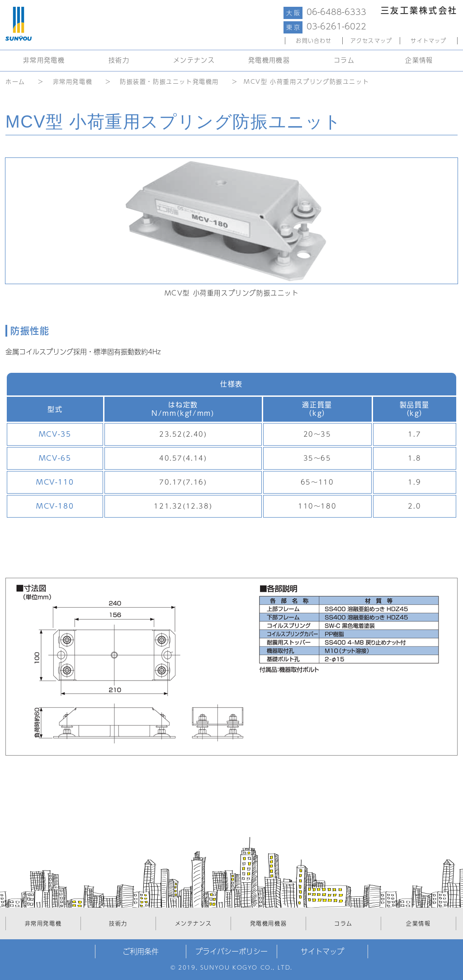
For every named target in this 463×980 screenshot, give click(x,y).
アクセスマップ (371, 41)
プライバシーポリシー (231, 951)
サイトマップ (428, 41)
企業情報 (419, 60)
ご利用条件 (141, 951)
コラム (344, 60)
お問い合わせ (314, 41)
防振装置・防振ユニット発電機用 (169, 82)
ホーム (15, 82)
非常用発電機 (44, 60)
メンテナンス (194, 60)
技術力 (119, 60)
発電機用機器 (269, 60)
